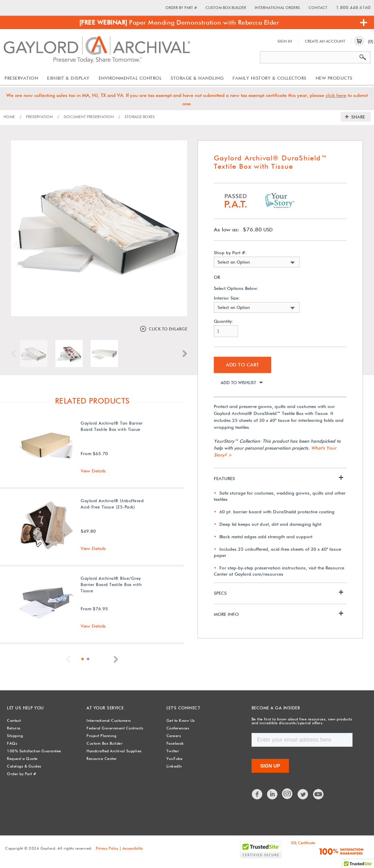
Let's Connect (183, 708)
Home (9, 117)
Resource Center (102, 759)
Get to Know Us (181, 720)
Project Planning (101, 736)
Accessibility (133, 848)
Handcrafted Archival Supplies (114, 751)
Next (183, 354)
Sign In (285, 41)
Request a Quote (22, 759)
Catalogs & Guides (24, 766)
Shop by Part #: (230, 253)
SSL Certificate (303, 843)
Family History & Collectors (270, 78)
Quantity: (224, 321)
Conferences (178, 728)
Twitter (173, 751)
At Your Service (105, 708)
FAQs (12, 743)
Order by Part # (181, 8)
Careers (174, 736)
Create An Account (325, 41)
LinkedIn (174, 766)
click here (336, 95)
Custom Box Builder (226, 8)
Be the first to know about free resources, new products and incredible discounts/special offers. (302, 721)
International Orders (277, 8)
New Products (334, 78)
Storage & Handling (197, 78)
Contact (318, 8)
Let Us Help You (25, 708)
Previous (15, 354)
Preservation (21, 78)
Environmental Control (130, 78)
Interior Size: (227, 298)
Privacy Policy (107, 848)
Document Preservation (86, 117)
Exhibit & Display (68, 78)
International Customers (109, 720)
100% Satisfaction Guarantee (34, 751)
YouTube (175, 759)
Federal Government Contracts (115, 728)
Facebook (175, 743)
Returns (14, 728)
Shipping (15, 736)
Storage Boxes (136, 117)
